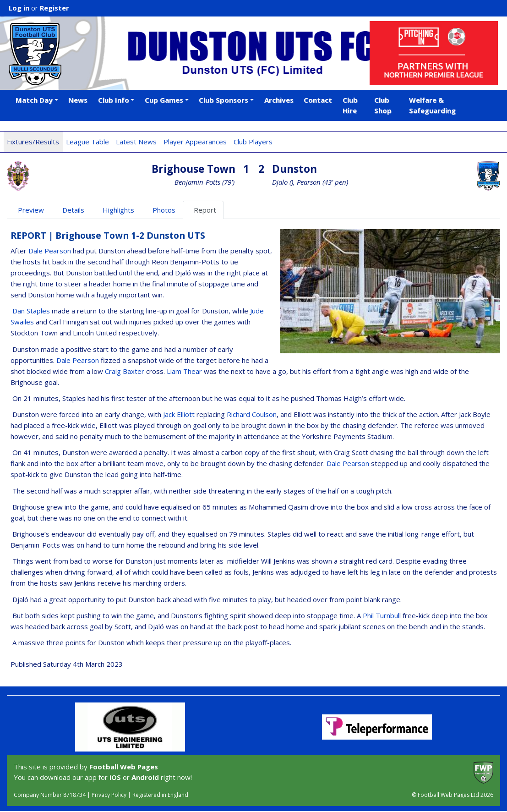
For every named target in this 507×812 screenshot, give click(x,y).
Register (55, 8)
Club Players (253, 142)
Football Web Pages (124, 767)
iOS (115, 777)
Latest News (136, 142)
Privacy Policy (109, 795)
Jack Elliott (179, 414)
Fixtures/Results (33, 142)
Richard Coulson (252, 414)
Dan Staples (31, 311)
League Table (87, 142)
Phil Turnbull (382, 615)
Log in (19, 8)
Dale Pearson (50, 251)
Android (145, 777)
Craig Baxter (125, 371)
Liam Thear (184, 371)
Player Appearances (195, 142)
